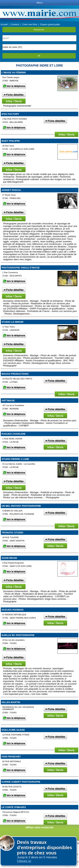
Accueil (4, 25)
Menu (39, 3)
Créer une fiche (30, 25)
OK (39, 56)
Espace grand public (50, 25)
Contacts (15, 25)
